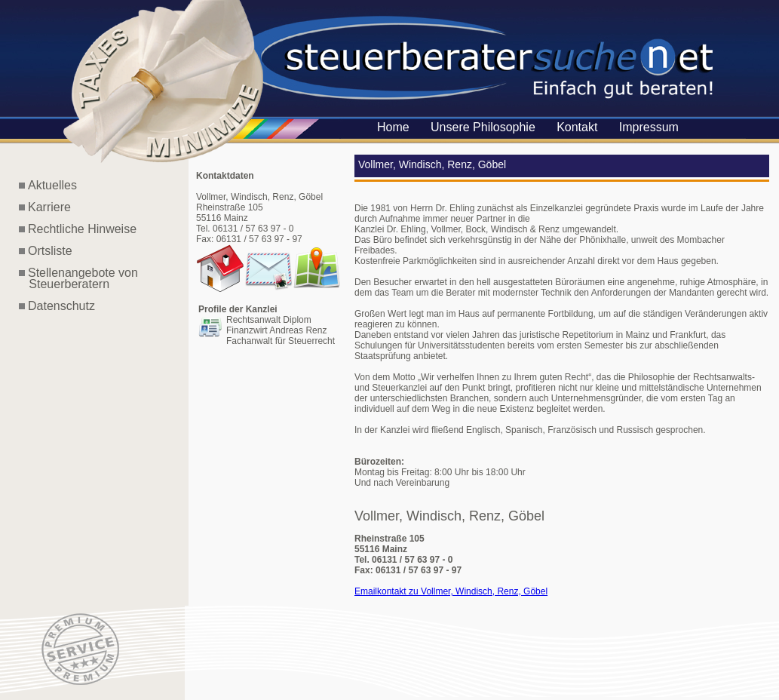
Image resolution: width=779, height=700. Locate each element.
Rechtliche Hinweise (82, 229)
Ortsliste (50, 251)
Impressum (649, 127)
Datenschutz (61, 306)
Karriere (49, 207)
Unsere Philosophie (483, 127)
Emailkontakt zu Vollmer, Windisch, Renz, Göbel (451, 591)
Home (393, 127)
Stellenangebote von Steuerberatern (78, 278)
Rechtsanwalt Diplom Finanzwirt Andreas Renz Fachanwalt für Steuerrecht (281, 330)
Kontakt (577, 127)
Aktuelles (52, 185)
